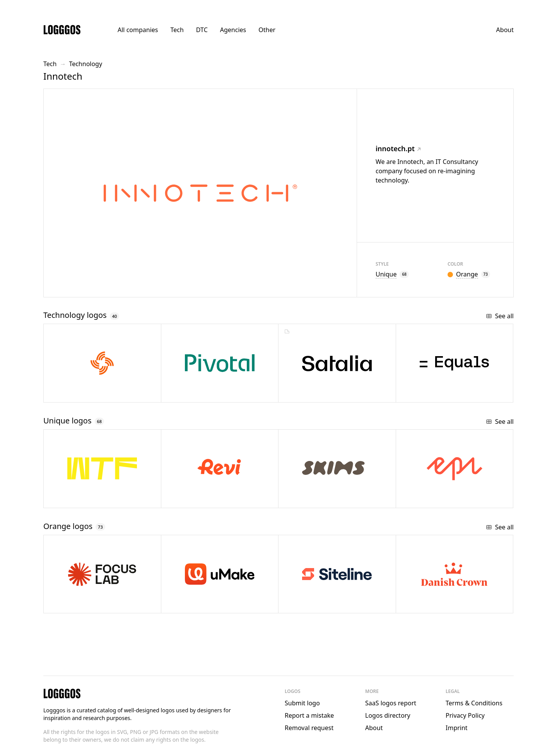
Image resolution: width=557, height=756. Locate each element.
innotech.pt (398, 148)
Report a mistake (309, 715)
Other (267, 30)
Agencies (233, 30)
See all (500, 316)
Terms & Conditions (474, 703)
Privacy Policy (465, 715)
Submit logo (302, 703)
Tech (177, 30)
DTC (202, 30)
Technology (85, 64)
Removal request (309, 728)
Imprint (457, 728)
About (505, 30)
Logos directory (388, 715)
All (138, 30)
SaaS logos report (391, 703)
